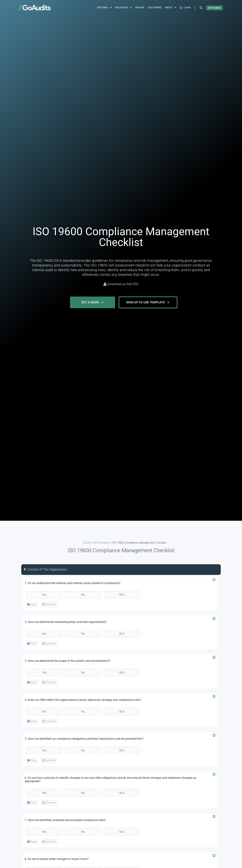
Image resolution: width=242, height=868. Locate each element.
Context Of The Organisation (47, 569)
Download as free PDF (121, 284)
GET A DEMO (214, 8)
